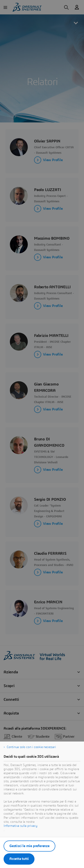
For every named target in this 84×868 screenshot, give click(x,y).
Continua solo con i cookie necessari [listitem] (31, 747)
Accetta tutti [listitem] (19, 859)
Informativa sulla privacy (20, 826)
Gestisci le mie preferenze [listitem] (29, 846)
